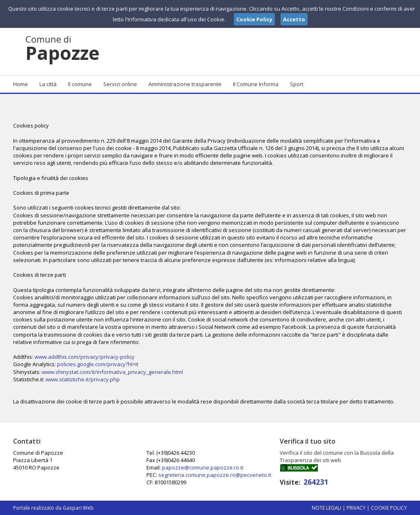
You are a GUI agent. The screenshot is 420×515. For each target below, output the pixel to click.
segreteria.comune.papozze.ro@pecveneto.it (215, 475)
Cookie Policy (389, 508)
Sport (297, 84)
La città (48, 84)
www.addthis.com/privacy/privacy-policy (84, 357)
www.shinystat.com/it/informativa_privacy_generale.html (112, 372)
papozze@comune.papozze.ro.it (203, 467)
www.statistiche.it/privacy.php (83, 379)
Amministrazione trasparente (185, 84)
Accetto (294, 19)
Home (21, 84)
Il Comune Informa (256, 84)
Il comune (80, 84)
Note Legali (326, 508)
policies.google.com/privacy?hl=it (98, 364)
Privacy (356, 508)
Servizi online (120, 84)
